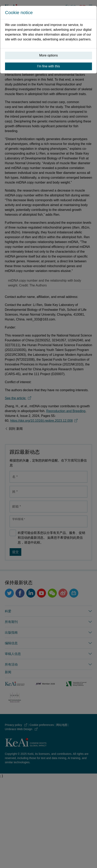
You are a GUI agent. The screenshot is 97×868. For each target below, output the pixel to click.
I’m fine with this (49, 66)
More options (48, 55)
